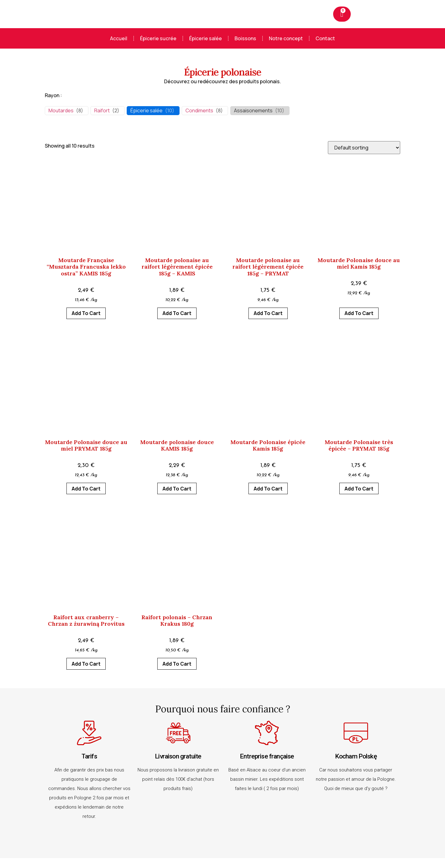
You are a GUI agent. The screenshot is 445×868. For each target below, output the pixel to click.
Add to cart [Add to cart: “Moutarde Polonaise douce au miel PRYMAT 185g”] (86, 489)
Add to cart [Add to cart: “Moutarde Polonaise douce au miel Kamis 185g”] (359, 313)
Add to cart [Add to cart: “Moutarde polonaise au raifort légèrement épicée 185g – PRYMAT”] (268, 313)
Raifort (102, 111)
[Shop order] (364, 148)
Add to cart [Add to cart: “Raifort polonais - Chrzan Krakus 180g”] (177, 664)
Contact (325, 38)
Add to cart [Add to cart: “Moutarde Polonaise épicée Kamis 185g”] (268, 489)
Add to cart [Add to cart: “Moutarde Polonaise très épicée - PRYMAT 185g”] (359, 489)
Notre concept (286, 38)
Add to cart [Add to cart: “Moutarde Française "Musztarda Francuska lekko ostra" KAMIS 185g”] (86, 313)
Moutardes (61, 111)
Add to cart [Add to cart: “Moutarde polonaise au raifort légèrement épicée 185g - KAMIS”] (177, 313)
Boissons (245, 38)
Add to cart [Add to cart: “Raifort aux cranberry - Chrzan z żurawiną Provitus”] (86, 664)
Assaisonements (253, 111)
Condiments (199, 111)
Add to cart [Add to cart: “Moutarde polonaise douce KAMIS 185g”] (177, 489)
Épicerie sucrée (158, 38)
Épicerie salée (206, 38)
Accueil (119, 38)
